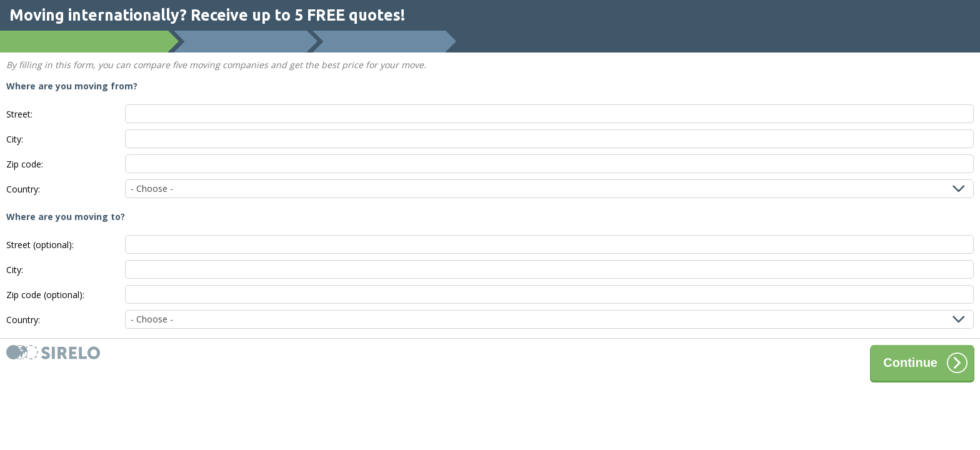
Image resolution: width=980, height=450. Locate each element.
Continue (925, 363)
